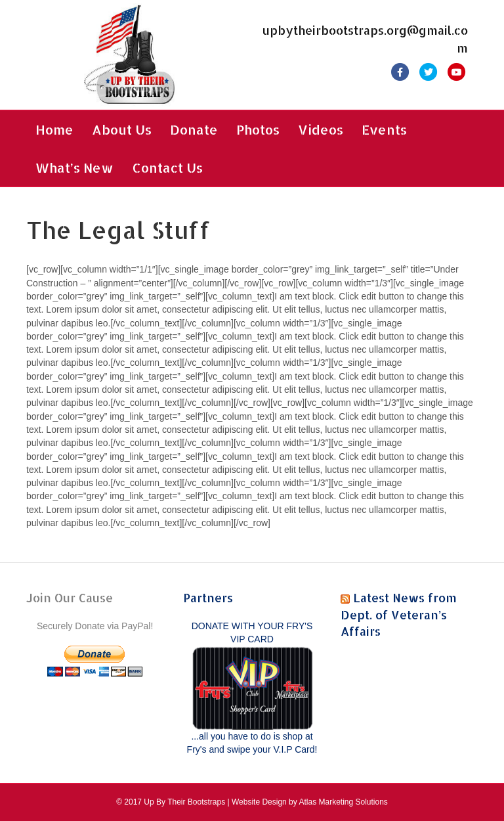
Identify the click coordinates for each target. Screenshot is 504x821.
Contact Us (167, 167)
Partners (208, 597)
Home (54, 129)
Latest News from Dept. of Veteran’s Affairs (399, 614)
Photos (258, 129)
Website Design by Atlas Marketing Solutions (310, 802)
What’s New (74, 167)
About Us (122, 129)
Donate (194, 129)
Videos (321, 129)
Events (384, 129)
